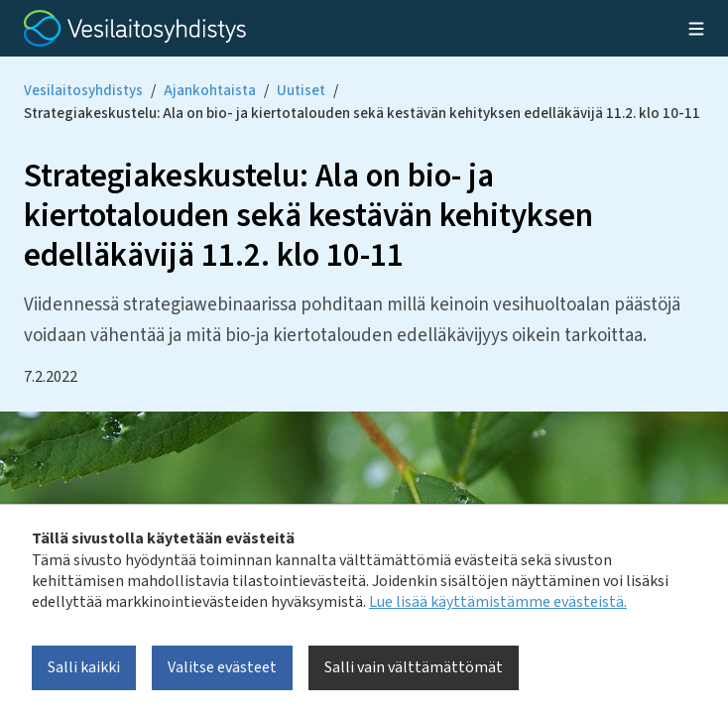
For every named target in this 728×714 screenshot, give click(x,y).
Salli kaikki (84, 667)
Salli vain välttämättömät (414, 667)
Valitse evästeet (222, 667)
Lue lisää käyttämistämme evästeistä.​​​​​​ (498, 602)
